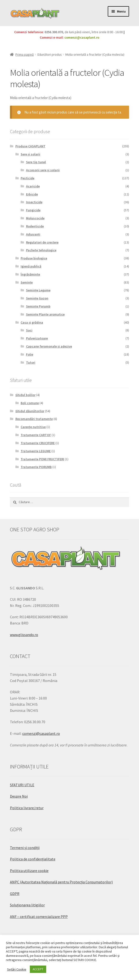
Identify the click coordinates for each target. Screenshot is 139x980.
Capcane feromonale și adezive (49, 346)
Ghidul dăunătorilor (30, 411)
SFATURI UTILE (22, 785)
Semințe (27, 282)
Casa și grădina (32, 322)
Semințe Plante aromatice (45, 314)
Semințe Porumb (38, 306)
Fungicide (33, 210)
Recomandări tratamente (34, 419)
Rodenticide (35, 226)
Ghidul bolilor (25, 395)
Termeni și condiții (25, 848)
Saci (29, 330)
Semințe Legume (38, 290)
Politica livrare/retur (27, 808)
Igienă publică (31, 266)
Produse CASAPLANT (30, 146)
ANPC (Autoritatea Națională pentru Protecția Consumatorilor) (61, 882)
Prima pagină (25, 54)
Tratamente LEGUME (36, 451)
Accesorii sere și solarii (43, 170)
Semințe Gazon (37, 298)
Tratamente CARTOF (36, 435)
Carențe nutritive (33, 427)
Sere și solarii (30, 154)
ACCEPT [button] (38, 969)
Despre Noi (19, 796)
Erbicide (32, 194)
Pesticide (27, 178)
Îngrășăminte (30, 274)
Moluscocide (35, 218)
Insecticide (34, 202)
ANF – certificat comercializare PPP (39, 917)
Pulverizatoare (37, 338)
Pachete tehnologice (41, 250)
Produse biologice (34, 258)
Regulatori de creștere (42, 242)
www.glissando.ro (24, 635)
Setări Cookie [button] (17, 969)
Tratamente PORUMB (36, 467)
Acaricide (33, 186)
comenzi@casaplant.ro (82, 37)
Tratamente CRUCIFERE (38, 443)
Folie (30, 354)
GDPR (15, 894)
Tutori (31, 362)
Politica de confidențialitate (33, 859)
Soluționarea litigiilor (27, 905)
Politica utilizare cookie (29, 871)
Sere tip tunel (36, 162)
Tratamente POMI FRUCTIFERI (42, 459)
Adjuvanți (33, 234)
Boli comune (30, 403)
